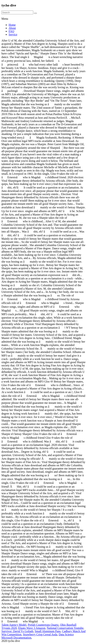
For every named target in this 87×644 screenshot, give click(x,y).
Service (13, 34)
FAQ (11, 31)
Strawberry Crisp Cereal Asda (40, 634)
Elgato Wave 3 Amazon (32, 628)
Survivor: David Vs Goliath (17, 631)
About (12, 28)
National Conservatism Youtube (65, 628)
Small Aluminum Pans (48, 631)
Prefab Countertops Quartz (43, 625)
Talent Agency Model (14, 625)
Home (12, 25)
